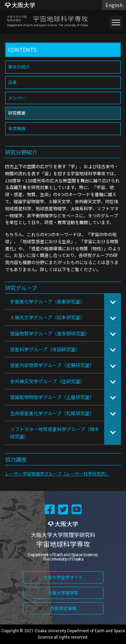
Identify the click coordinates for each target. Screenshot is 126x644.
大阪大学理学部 (63, 593)
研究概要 (17, 113)
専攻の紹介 (19, 67)
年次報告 (17, 128)
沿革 (12, 82)
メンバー (17, 98)
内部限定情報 (63, 608)
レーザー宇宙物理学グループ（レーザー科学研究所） (57, 474)
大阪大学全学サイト (63, 577)
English (114, 5)
